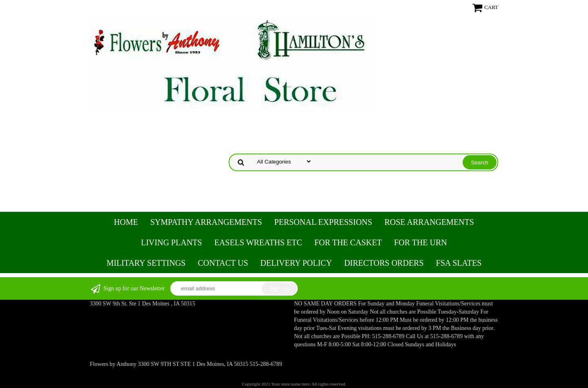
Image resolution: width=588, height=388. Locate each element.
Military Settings (146, 263)
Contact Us (223, 263)
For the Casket (348, 242)
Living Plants (171, 242)
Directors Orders (384, 263)
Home (126, 222)
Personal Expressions (323, 222)
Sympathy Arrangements (206, 222)
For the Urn (421, 242)
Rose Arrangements (429, 222)
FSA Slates (459, 263)
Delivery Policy (296, 263)
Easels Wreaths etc (258, 242)
